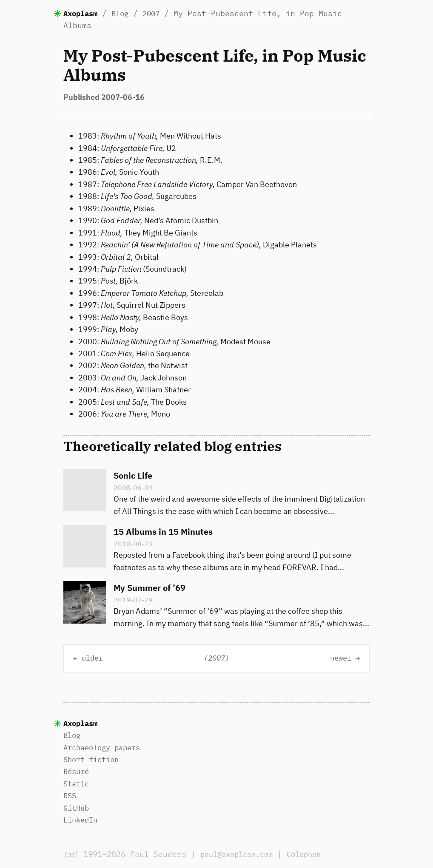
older (94, 658)
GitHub (77, 808)
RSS (70, 796)
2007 (157, 13)
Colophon (316, 854)
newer (339, 658)
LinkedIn (82, 820)
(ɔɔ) (73, 854)
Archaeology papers (105, 747)
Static (77, 784)
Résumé (77, 771)
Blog (124, 13)
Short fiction (94, 759)
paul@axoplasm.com (243, 854)
